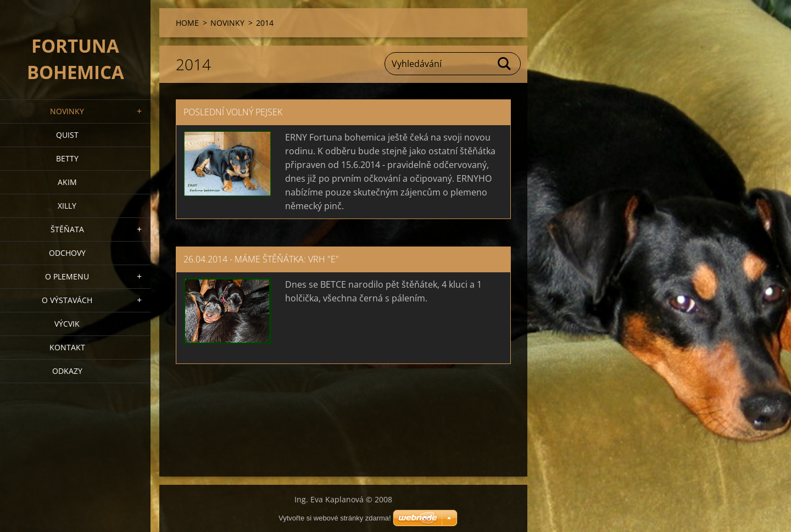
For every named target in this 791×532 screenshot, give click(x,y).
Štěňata (67, 229)
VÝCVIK (67, 324)
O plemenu (67, 276)
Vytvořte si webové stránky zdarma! (335, 518)
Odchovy (67, 253)
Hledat (505, 64)
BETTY (67, 158)
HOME (187, 23)
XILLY (67, 206)
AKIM (67, 182)
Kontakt (67, 347)
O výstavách (67, 300)
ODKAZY (67, 371)
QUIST (67, 135)
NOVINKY (67, 111)
